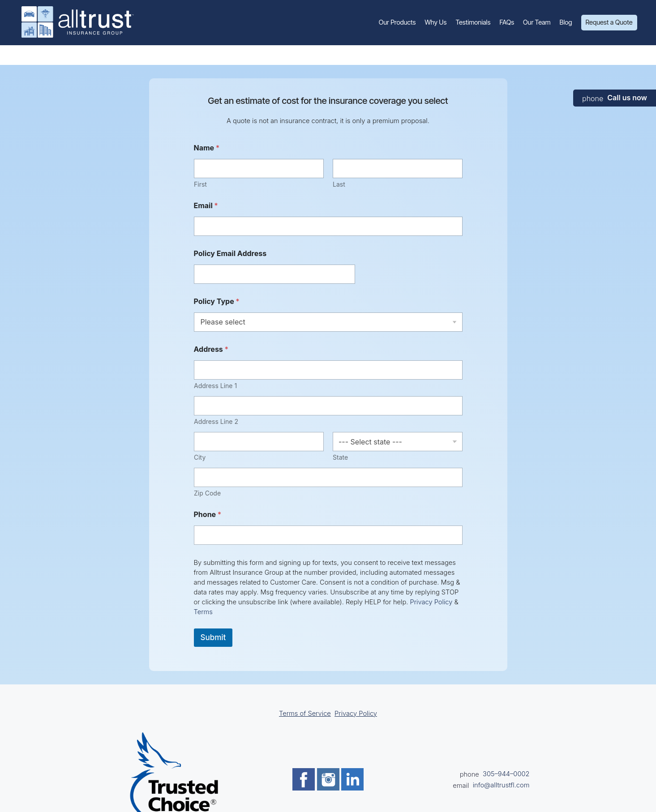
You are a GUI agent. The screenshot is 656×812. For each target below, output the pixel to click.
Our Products (397, 22)
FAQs (507, 22)
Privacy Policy (431, 602)
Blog (566, 22)
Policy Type (217, 301)
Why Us (435, 22)
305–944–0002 (506, 774)
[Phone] (328, 535)
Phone (208, 515)
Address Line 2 (216, 421)
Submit (213, 637)
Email (206, 206)
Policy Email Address (230, 254)
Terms (203, 612)
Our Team (537, 22)
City (200, 457)
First (200, 184)
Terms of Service (305, 714)
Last (339, 184)
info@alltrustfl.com (501, 785)
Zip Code (207, 493)
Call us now (627, 98)
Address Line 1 (215, 386)
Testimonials (473, 22)
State (340, 457)
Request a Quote (609, 22)
